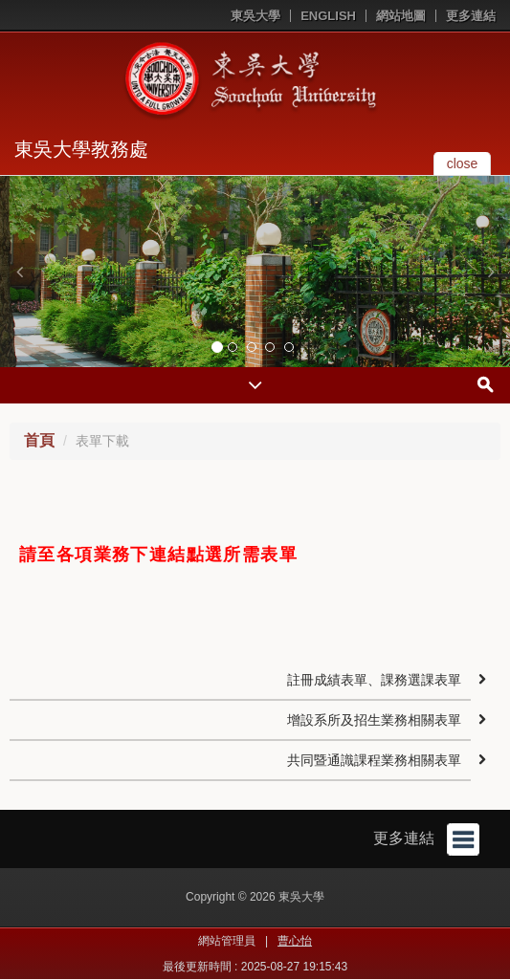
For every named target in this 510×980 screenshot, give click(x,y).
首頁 (39, 440)
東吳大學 (255, 16)
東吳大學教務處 (81, 149)
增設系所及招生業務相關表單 (374, 720)
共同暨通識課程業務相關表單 (374, 760)
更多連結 (471, 16)
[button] (19, 272)
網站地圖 (401, 16)
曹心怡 (295, 941)
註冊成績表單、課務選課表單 (374, 680)
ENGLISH (328, 16)
